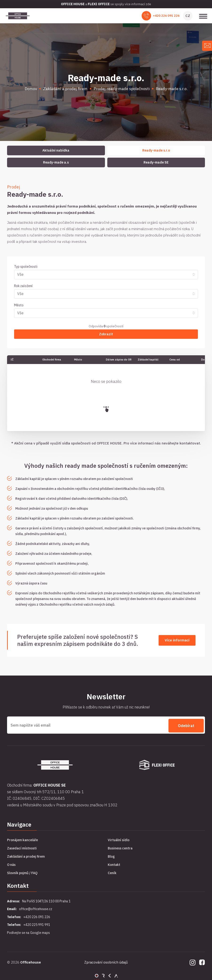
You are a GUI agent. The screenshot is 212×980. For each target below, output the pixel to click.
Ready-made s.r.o (156, 150)
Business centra (120, 847)
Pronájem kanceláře (22, 839)
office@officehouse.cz (36, 908)
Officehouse (31, 961)
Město (19, 305)
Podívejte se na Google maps (28, 932)
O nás (11, 864)
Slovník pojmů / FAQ (22, 872)
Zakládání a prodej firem (26, 855)
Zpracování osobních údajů (106, 961)
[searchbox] (104, 274)
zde (148, 4)
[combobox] (106, 275)
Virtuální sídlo (119, 839)
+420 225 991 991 (37, 924)
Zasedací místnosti (22, 847)
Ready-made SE (156, 162)
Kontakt (114, 864)
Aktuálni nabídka (56, 150)
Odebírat (186, 725)
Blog (111, 855)
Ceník (112, 872)
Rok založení (23, 286)
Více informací (177, 640)
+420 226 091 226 (166, 16)
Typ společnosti (26, 267)
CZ (188, 16)
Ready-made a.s (56, 162)
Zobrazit (106, 334)
